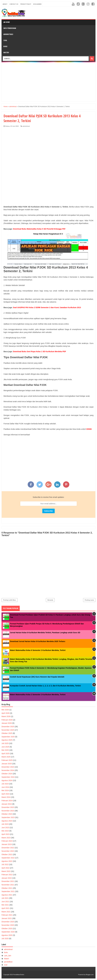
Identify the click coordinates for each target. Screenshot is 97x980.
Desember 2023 (8, 807)
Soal (5, 40)
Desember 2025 (8, 727)
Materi (6, 52)
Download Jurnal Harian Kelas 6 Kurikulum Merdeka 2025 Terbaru (38, 641)
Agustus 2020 (7, 935)
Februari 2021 (7, 915)
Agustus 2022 (7, 861)
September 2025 (8, 737)
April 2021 (5, 908)
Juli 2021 (5, 898)
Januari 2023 (7, 844)
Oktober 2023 (7, 814)
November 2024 (8, 770)
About (5, 4)
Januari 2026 (7, 723)
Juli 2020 (5, 938)
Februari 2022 (7, 875)
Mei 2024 (5, 790)
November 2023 (8, 811)
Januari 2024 (7, 804)
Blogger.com (90, 975)
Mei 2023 (5, 831)
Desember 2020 (8, 922)
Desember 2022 (8, 848)
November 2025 (8, 730)
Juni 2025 (5, 747)
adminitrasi (26, 126)
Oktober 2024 (7, 774)
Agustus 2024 (7, 780)
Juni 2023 (5, 828)
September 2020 (8, 932)
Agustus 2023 (7, 821)
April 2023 (5, 834)
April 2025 (5, 754)
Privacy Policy (26, 4)
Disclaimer (37, 4)
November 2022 (8, 851)
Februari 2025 (7, 760)
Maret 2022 (6, 871)
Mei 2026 (5, 710)
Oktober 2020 (7, 929)
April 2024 (5, 794)
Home (7, 22)
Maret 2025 (6, 757)
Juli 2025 (5, 743)
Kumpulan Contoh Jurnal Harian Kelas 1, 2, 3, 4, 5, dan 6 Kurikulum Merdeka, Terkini (45, 686)
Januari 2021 (7, 918)
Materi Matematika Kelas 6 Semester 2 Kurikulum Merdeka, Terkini (38, 650)
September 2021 (8, 891)
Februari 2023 (7, 841)
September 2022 (8, 858)
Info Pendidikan (10, 28)
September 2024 (8, 777)
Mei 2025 (5, 750)
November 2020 (8, 925)
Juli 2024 (5, 784)
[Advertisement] (48, 82)
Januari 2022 (7, 878)
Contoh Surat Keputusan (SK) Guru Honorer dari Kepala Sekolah (37, 677)
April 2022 (5, 868)
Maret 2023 (6, 838)
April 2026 (5, 713)
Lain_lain (8, 956)
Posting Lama (89, 600)
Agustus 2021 (7, 895)
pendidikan (8, 962)
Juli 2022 (5, 864)
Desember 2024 (8, 767)
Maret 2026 (6, 716)
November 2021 (8, 885)
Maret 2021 (6, 912)
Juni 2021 (5, 902)
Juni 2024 (5, 787)
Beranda (50, 600)
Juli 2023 (5, 824)
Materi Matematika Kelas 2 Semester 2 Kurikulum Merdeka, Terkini (38, 695)
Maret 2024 (6, 797)
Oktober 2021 (7, 888)
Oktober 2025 (7, 733)
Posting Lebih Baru (10, 600)
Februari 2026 (7, 720)
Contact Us (14, 4)
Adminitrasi (8, 34)
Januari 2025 (7, 764)
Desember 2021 (8, 881)
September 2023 (8, 817)
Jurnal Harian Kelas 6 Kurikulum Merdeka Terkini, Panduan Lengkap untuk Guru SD (45, 633)
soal (6, 965)
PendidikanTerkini (19, 975)
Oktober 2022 (7, 854)
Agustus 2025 (7, 740)
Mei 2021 (5, 905)
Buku (5, 46)
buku (6, 952)
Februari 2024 (7, 801)
